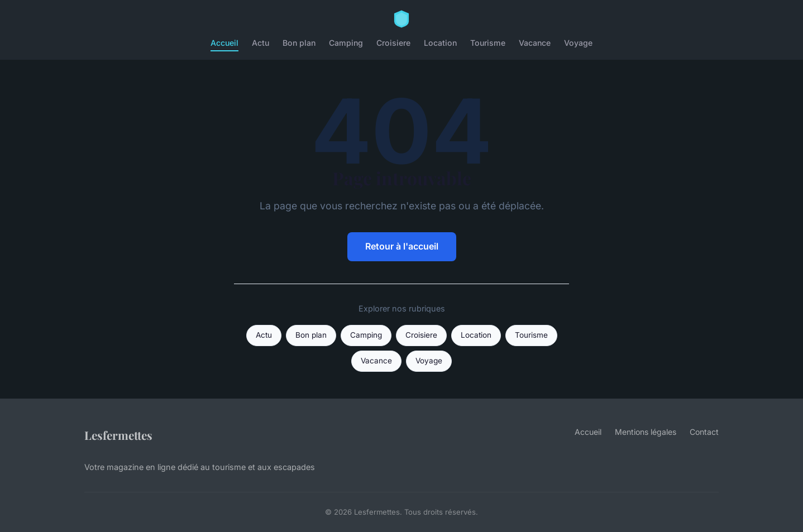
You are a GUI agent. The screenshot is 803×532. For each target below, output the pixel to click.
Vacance (535, 43)
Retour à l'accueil (402, 246)
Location (440, 43)
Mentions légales (646, 432)
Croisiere (393, 43)
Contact (704, 432)
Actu (261, 43)
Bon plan (299, 43)
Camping (346, 43)
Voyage (578, 43)
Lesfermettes (118, 435)
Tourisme (488, 43)
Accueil (224, 43)
